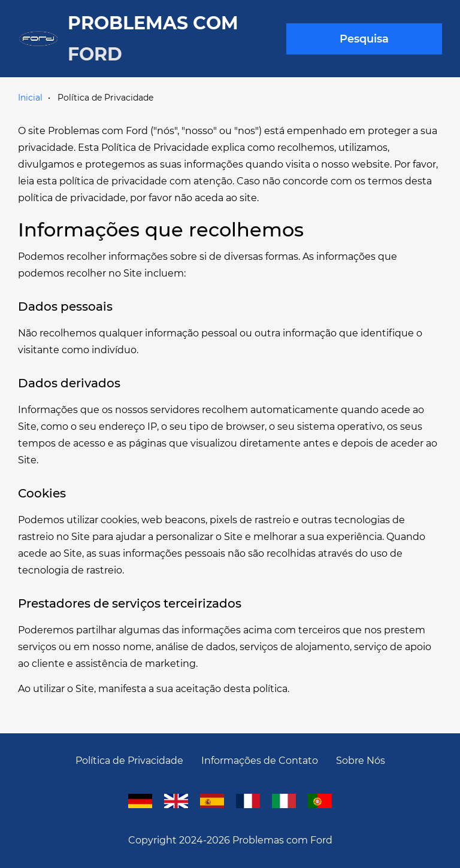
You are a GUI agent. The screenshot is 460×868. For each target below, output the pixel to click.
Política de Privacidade (129, 761)
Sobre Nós (361, 761)
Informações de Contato (260, 761)
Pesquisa (364, 39)
